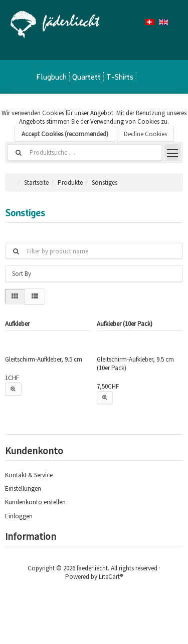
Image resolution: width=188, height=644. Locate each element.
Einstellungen (23, 489)
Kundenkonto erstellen (35, 502)
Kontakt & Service (29, 475)
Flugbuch (51, 77)
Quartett (86, 77)
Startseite (36, 183)
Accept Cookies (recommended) (65, 134)
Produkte (70, 183)
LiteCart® (111, 577)
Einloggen (19, 516)
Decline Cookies (145, 134)
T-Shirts (120, 77)
